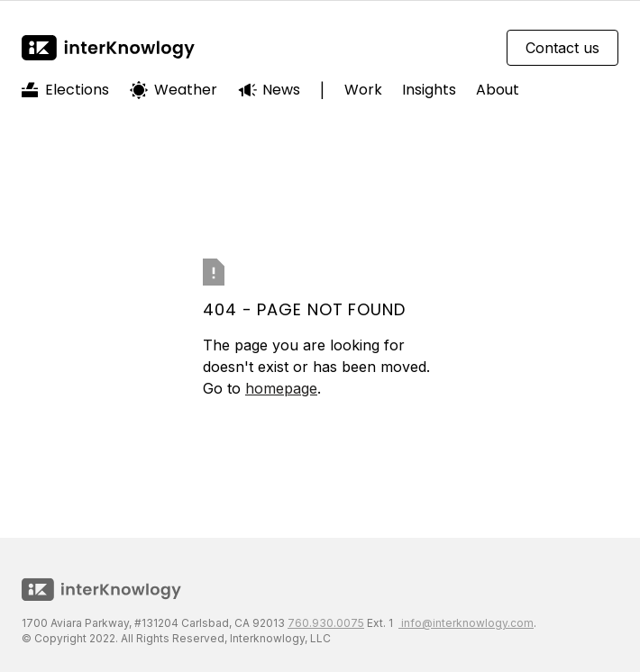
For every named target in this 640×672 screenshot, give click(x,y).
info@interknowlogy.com (466, 623)
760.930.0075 (326, 623)
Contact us (562, 48)
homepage (281, 388)
